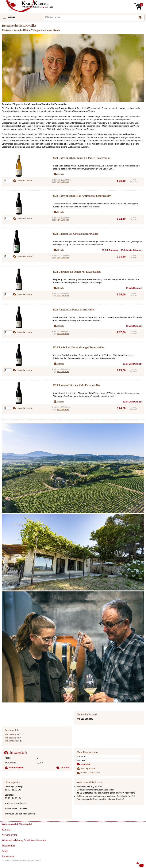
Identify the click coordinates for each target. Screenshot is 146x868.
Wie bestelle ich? (13, 734)
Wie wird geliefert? (13, 741)
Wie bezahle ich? (13, 738)
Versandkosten (63, 182)
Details (61, 174)
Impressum (36, 861)
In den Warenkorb (25, 181)
